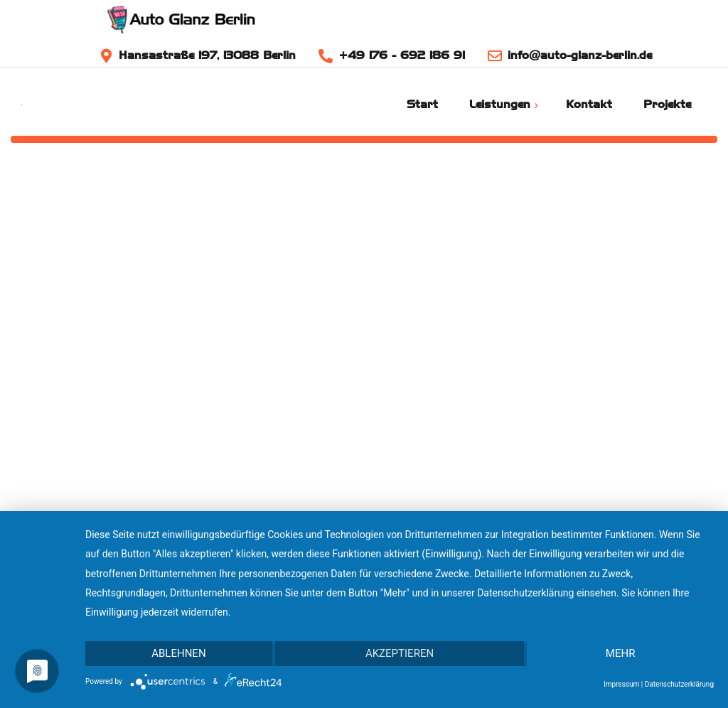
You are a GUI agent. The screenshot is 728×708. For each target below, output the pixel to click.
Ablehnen (178, 653)
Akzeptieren (400, 653)
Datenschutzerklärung (679, 684)
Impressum (621, 684)
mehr (621, 653)
